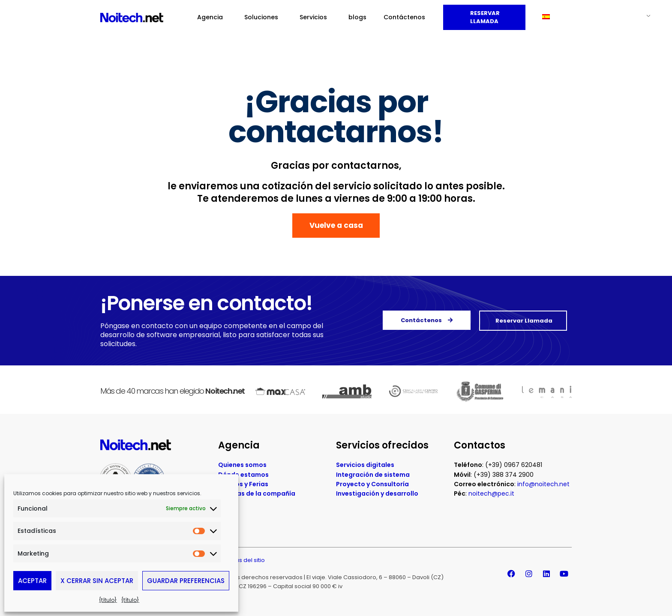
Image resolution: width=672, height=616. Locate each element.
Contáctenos (404, 17)
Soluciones (263, 17)
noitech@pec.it (491, 496)
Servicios (315, 17)
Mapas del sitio (244, 563)
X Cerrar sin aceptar (97, 581)
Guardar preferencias (186, 581)
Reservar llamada (484, 17)
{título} (108, 600)
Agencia (212, 17)
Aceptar (32, 581)
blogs (357, 17)
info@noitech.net (543, 487)
